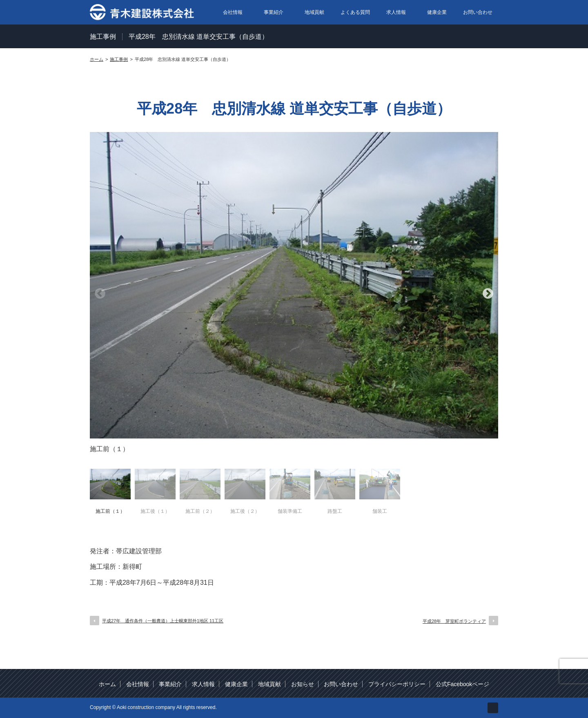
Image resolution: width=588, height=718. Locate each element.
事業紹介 (274, 12)
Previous (100, 294)
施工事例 (103, 37)
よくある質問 (355, 12)
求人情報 (396, 12)
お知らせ (303, 684)
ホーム (107, 684)
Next (488, 294)
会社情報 (233, 12)
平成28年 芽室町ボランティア (454, 621)
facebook (493, 708)
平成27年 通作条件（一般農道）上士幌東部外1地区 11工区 (163, 621)
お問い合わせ (478, 12)
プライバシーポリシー (397, 684)
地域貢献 (314, 12)
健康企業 (437, 12)
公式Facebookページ (462, 684)
